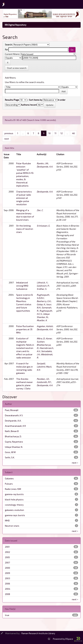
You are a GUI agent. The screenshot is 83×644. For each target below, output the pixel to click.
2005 (7, 557)
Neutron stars (12, 526)
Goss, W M (10, 452)
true (7, 615)
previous (9, 133)
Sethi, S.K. (10, 457)
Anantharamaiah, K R (15, 426)
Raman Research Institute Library (38, 633)
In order (62, 100)
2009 (7, 573)
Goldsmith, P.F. (44, 382)
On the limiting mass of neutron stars (25, 229)
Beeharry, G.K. (44, 301)
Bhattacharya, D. (13, 436)
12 (62, 133)
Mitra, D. (41, 338)
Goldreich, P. (43, 286)
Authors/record (29, 105)
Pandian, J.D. (43, 379)
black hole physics (14, 499)
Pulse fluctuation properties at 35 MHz (25, 329)
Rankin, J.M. (42, 163)
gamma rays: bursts (15, 515)
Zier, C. (40, 210)
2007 (7, 563)
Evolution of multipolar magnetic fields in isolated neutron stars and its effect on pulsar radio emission (25, 348)
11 (55, 133)
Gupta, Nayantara (14, 442)
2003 (7, 578)
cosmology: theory (14, 505)
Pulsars (9, 484)
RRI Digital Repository (16, 25)
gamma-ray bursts (14, 494)
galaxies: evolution (14, 510)
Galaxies (9, 478)
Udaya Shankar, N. (14, 447)
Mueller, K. (42, 320)
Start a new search (17, 68)
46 (73, 133)
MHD (7, 520)
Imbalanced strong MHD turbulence (22, 286)
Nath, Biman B (12, 431)
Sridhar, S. (42, 289)
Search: (9, 45)
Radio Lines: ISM (13, 489)
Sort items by (36, 100)
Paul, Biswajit (12, 410)
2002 (7, 552)
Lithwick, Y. (42, 282)
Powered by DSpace (68, 639)
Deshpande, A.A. (45, 167)
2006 (7, 584)
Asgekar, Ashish (45, 326)
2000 (7, 568)
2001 (7, 547)
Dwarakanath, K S (14, 415)
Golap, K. (41, 304)
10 (49, 133)
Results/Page (12, 100)
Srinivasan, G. (43, 226)
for (6, 49)
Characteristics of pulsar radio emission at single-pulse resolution (24, 198)
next (7, 139)
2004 (8, 589)
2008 (7, 594)
